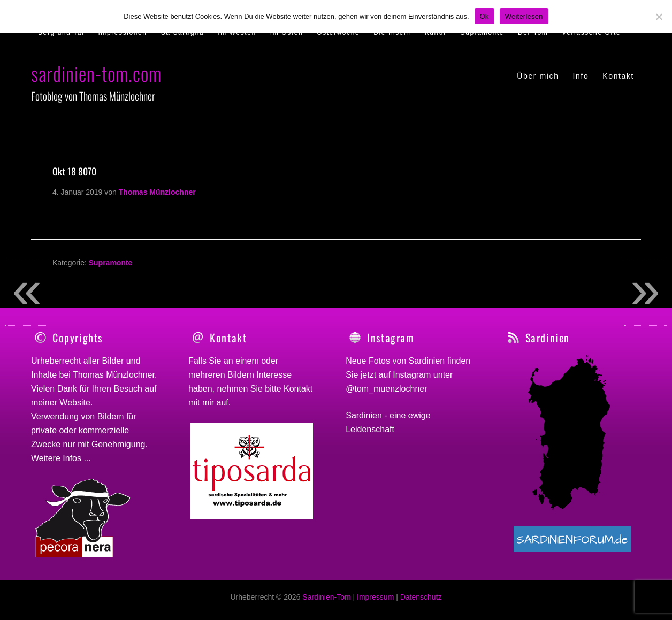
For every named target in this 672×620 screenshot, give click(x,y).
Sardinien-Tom (326, 603)
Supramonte (111, 263)
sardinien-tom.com (96, 73)
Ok (484, 16)
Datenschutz (421, 603)
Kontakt (298, 389)
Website (75, 403)
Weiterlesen (524, 16)
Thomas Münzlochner (114, 375)
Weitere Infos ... (61, 458)
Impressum (375, 603)
